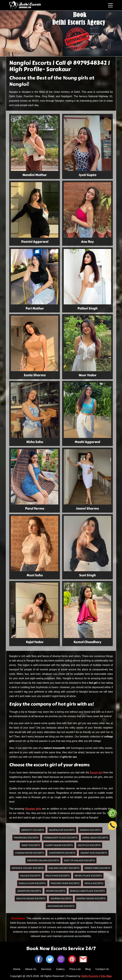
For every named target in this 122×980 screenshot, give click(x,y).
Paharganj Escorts (26, 838)
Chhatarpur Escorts (62, 853)
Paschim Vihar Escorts (65, 883)
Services (46, 969)
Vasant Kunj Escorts (94, 853)
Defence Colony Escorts (28, 868)
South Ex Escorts (89, 845)
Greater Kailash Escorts (43, 860)
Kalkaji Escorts (30, 876)
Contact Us (102, 969)
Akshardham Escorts (61, 906)
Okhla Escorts (94, 883)
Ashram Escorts (61, 899)
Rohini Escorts (56, 891)
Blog (88, 969)
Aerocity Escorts (33, 830)
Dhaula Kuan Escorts (32, 883)
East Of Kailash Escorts (79, 860)
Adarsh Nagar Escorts (91, 899)
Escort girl (96, 773)
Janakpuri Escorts (29, 891)
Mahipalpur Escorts (62, 830)
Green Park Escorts (97, 868)
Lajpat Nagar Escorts (59, 845)
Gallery (60, 969)
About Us (31, 969)
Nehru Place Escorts (88, 876)
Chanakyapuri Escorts (29, 853)
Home (17, 969)
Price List (75, 969)
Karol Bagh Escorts (95, 838)
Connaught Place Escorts (60, 838)
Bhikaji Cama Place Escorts (88, 891)
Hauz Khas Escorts (57, 876)
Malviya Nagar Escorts (31, 899)
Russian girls (33, 809)
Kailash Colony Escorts (64, 868)
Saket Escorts (31, 845)
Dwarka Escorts (90, 830)
